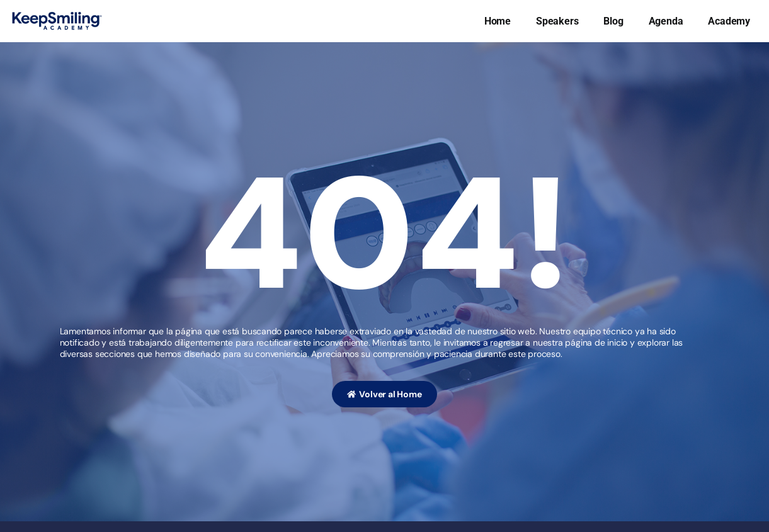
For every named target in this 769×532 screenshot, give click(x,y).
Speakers (557, 21)
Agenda (666, 21)
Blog (613, 21)
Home (498, 21)
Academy (729, 21)
